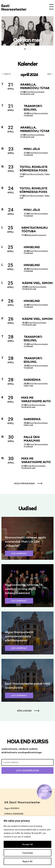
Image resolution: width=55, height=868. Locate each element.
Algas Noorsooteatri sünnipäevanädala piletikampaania (19, 636)
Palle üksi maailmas (32, 439)
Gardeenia (32, 380)
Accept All (28, 844)
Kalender (28, 64)
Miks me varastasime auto (36, 399)
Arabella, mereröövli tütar (35, 86)
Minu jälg (32, 149)
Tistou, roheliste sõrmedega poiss (34, 169)
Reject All (27, 861)
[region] (27, 842)
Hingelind (32, 247)
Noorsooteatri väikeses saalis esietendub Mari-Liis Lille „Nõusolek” (25, 541)
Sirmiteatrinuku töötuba (35, 229)
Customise (28, 853)
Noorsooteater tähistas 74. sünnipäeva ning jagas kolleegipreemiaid (24, 589)
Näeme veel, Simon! (38, 283)
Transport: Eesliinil (33, 108)
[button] (2, 30)
